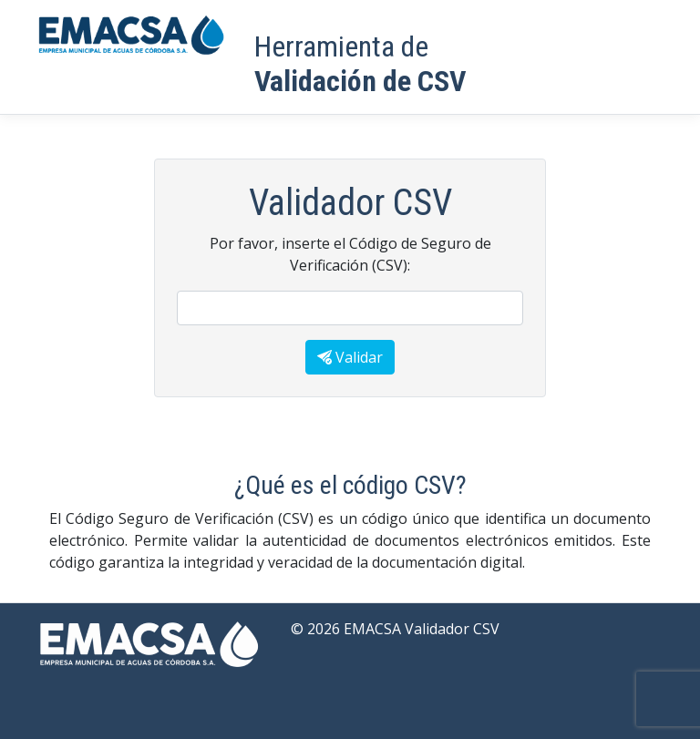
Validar (350, 357)
